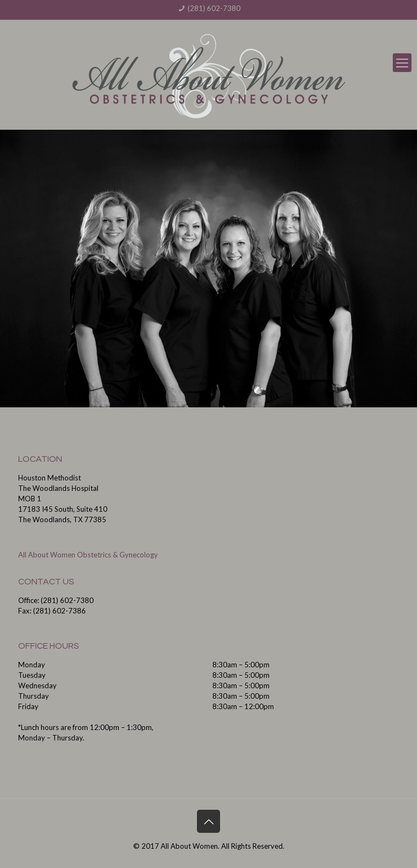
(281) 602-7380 (214, 8)
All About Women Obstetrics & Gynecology (88, 555)
